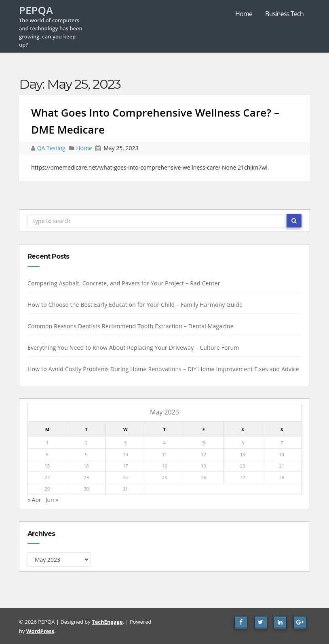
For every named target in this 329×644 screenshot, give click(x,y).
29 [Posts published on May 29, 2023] (47, 489)
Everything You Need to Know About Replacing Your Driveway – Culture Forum (133, 348)
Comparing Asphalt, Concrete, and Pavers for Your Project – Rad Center (123, 283)
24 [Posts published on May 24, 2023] (125, 477)
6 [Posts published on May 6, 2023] (242, 443)
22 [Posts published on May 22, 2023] (47, 477)
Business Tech (284, 14)
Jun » (52, 500)
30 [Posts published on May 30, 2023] (86, 489)
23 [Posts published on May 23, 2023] (86, 477)
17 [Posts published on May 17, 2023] (125, 466)
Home (244, 14)
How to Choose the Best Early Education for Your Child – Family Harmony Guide (135, 305)
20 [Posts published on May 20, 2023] (242, 466)
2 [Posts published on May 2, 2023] (86, 443)
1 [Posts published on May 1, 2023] (47, 443)
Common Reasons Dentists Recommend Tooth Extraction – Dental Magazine (130, 326)
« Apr (34, 500)
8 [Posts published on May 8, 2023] (47, 454)
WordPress (40, 631)
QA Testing (52, 148)
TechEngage (107, 622)
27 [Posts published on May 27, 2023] (242, 477)
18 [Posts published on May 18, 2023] (164, 466)
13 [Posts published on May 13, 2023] (242, 454)
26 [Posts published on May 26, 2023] (203, 477)
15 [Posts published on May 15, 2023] (47, 466)
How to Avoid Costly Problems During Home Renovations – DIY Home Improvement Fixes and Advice (163, 369)
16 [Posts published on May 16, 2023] (86, 466)
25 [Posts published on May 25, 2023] (164, 477)
